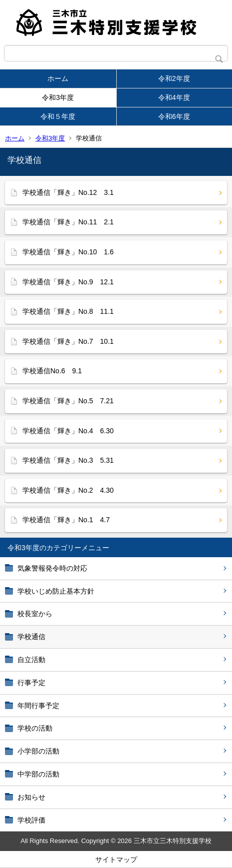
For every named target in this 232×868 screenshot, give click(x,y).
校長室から (35, 614)
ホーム (58, 78)
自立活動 (31, 660)
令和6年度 (174, 116)
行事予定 (35, 683)
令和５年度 (58, 116)
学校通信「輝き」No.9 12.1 (68, 282)
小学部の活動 (38, 751)
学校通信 (31, 637)
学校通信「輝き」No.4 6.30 (68, 431)
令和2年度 (174, 78)
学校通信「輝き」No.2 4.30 (68, 490)
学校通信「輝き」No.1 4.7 (66, 520)
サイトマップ (116, 860)
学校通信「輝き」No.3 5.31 (68, 460)
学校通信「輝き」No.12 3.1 (68, 192)
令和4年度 (174, 97)
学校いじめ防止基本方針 (56, 591)
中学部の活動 (38, 774)
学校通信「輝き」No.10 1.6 (68, 252)
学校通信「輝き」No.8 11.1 (68, 311)
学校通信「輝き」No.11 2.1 (68, 222)
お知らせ (31, 797)
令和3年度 (58, 97)
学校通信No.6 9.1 (52, 371)
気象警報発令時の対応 (52, 568)
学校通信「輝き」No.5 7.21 (68, 401)
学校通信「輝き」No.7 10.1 (75, 341)
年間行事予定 (38, 706)
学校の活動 (35, 728)
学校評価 (31, 820)
